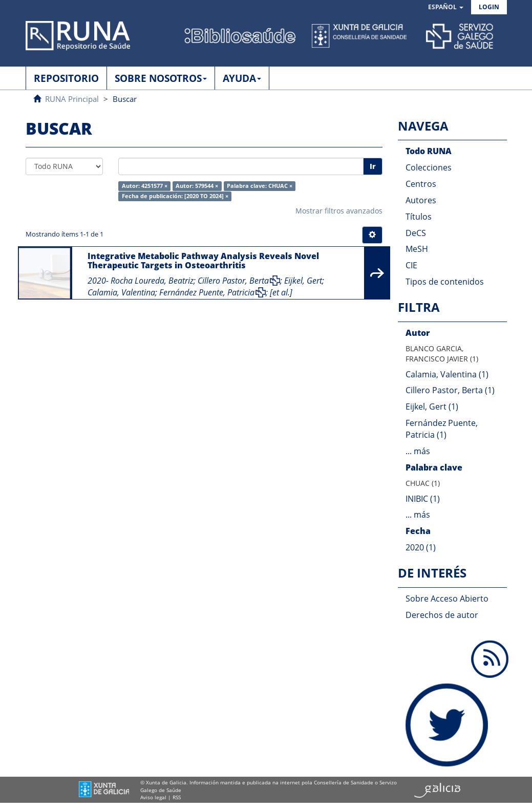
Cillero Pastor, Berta (233, 281)
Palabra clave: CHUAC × (260, 186)
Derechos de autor (442, 615)
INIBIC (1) (423, 499)
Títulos (419, 217)
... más (418, 451)
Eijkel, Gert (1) (432, 407)
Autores (421, 200)
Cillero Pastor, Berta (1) (450, 390)
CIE (411, 265)
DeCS (416, 233)
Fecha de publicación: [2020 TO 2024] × (175, 196)
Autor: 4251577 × (145, 186)
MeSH (417, 249)
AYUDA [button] (242, 78)
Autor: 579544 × (197, 186)
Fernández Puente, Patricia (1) (442, 429)
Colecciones (429, 167)
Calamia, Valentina (121, 292)
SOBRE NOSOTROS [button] (161, 78)
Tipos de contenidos (445, 282)
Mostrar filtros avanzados (339, 211)
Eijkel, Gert (303, 281)
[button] (446, 7)
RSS (177, 797)
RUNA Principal (72, 99)
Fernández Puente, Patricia (207, 292)
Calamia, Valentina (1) (447, 374)
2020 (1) (421, 547)
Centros (421, 184)
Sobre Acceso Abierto (447, 599)
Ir (373, 166)
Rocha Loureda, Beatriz (152, 281)
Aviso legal (153, 797)
